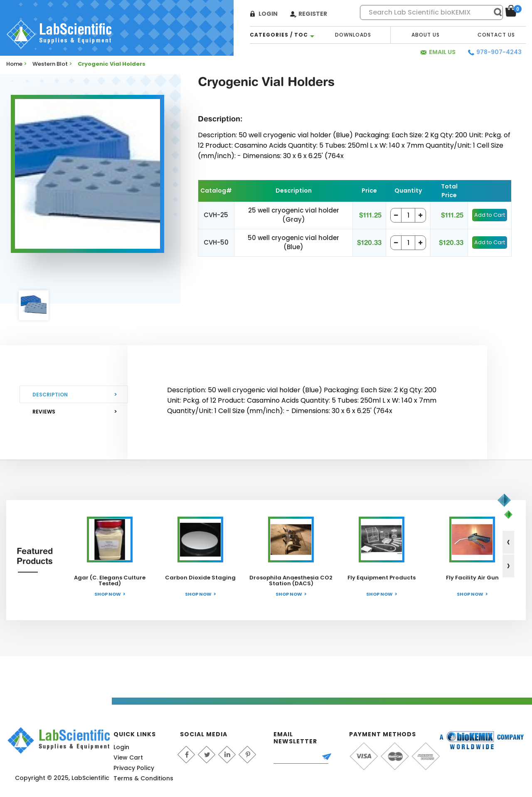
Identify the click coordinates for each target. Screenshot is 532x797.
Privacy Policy (134, 768)
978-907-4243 (499, 52)
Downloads (353, 35)
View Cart (128, 757)
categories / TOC (279, 35)
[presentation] (508, 542)
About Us (426, 35)
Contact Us (496, 35)
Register (313, 14)
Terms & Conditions (143, 778)
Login (268, 14)
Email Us (442, 52)
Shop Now (108, 594)
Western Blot (50, 64)
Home (14, 64)
